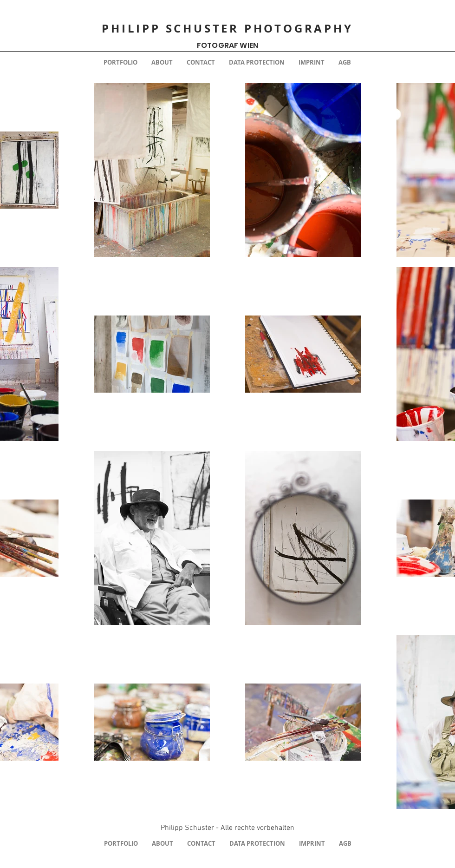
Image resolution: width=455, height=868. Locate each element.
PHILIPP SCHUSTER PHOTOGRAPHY (227, 28)
